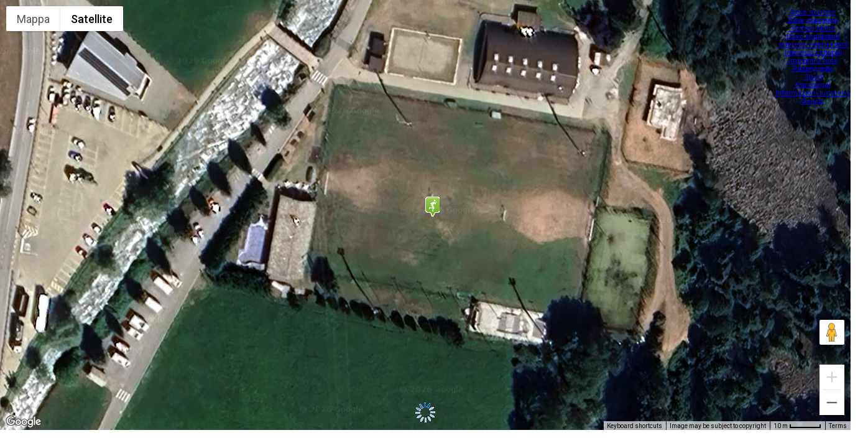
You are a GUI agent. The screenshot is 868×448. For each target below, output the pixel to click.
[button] (432, 207)
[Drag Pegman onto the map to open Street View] (832, 332)
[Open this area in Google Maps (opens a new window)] (24, 422)
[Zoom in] (832, 377)
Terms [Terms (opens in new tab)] (838, 426)
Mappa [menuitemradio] (33, 19)
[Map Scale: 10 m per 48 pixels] (797, 426)
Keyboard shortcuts (635, 426)
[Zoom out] (832, 403)
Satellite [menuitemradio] (92, 19)
